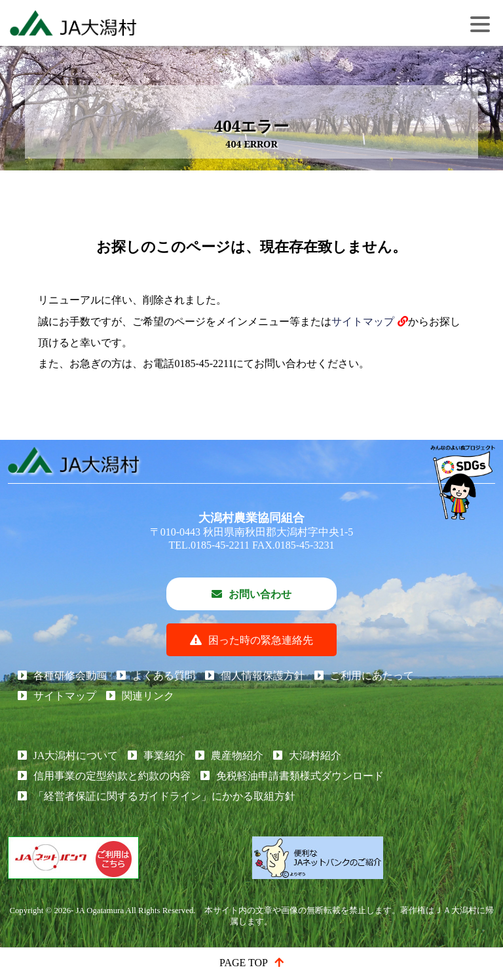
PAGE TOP (244, 963)
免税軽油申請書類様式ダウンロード (300, 776)
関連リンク (148, 696)
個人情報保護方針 (263, 676)
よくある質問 (164, 676)
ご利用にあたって (372, 676)
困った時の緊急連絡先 (261, 640)
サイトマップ (363, 322)
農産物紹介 (237, 755)
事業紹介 (164, 755)
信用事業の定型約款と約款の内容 (112, 776)
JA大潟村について (76, 755)
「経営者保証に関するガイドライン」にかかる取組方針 (164, 796)
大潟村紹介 (315, 755)
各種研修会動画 (70, 676)
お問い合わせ (260, 594)
